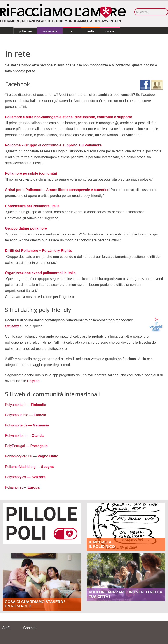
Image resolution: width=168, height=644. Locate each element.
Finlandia (38, 405)
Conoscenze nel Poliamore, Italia (32, 206)
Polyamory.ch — (25, 477)
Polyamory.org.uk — (32, 456)
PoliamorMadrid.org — (29, 467)
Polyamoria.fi (16, 405)
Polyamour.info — (26, 415)
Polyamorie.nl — (24, 436)
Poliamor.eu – (22, 487)
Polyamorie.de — (27, 425)
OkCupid (12, 326)
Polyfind (33, 381)
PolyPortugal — (26, 446)
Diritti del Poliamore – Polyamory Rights (38, 251)
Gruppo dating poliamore (26, 228)
